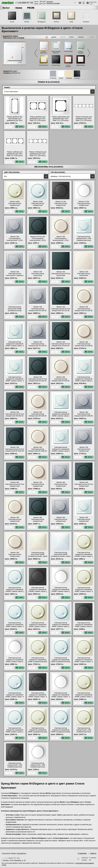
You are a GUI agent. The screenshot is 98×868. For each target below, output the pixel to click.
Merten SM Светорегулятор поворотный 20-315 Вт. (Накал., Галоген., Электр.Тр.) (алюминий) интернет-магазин (38, 311)
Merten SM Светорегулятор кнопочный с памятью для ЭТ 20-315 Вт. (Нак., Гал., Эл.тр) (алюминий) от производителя (15, 276)
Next (89, 53)
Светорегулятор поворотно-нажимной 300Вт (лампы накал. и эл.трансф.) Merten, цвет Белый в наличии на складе (15, 347)
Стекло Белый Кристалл (56, 52)
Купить (20, 127)
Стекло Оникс (56, 65)
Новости (93, 853)
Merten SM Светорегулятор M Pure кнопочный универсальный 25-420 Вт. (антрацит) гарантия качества (61, 276)
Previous (36, 53)
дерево (54, 37)
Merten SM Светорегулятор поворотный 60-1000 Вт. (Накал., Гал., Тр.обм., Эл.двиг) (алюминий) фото (84, 417)
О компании (82, 853)
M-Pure (56, 22)
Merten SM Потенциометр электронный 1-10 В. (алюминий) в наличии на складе (15, 240)
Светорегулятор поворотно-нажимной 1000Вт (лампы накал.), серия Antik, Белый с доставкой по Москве (15, 591)
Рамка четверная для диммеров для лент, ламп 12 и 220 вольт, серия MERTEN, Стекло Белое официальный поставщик (38, 156)
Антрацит (77, 78)
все (47, 37)
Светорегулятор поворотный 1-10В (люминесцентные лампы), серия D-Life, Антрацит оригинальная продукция (15, 768)
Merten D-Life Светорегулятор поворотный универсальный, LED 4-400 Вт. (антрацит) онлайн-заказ (61, 206)
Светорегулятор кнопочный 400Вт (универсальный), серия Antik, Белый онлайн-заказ (61, 556)
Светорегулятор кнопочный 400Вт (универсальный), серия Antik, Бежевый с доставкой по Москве (38, 556)
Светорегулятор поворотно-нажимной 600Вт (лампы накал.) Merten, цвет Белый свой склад (61, 416)
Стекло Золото (44, 65)
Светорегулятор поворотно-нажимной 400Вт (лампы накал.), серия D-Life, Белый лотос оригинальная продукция (15, 662)
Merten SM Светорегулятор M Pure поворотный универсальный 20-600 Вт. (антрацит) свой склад (84, 487)
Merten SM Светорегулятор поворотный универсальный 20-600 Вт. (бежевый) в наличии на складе (15, 522)
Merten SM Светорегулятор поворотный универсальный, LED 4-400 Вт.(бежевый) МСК (15, 556)
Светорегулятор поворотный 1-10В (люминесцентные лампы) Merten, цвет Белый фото (84, 240)
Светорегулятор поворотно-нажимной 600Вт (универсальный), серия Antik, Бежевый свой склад (38, 732)
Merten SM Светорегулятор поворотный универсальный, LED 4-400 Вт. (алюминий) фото (61, 522)
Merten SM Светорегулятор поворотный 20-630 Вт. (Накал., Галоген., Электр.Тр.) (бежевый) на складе (84, 347)
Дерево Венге (81, 65)
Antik (71, 22)
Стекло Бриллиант (44, 52)
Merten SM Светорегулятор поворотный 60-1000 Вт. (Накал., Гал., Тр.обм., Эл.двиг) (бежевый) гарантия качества (38, 452)
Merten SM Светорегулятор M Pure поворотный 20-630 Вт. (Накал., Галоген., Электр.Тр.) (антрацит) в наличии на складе (61, 347)
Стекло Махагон (68, 66)
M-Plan (27, 22)
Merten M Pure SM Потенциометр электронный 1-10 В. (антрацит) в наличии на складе (38, 240)
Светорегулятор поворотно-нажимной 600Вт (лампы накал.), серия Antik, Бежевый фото (84, 697)
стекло (71, 37)
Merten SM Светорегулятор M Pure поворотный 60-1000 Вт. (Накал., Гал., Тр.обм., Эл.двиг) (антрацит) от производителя (15, 452)
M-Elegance (42, 22)
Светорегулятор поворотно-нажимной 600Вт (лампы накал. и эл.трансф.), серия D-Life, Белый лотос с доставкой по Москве (61, 698)
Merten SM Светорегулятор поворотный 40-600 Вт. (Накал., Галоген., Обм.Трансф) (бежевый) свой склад (38, 417)
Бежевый (69, 78)
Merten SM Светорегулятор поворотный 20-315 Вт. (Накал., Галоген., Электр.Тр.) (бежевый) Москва (84, 311)
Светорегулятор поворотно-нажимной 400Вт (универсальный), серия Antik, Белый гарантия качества (61, 662)
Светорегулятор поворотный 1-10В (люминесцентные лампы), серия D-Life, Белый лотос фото (38, 767)
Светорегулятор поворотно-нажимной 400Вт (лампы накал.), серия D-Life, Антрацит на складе (84, 626)
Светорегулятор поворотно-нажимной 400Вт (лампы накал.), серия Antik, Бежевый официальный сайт (38, 626)
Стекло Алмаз (68, 51)
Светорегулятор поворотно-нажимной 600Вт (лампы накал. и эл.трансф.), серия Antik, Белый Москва (15, 697)
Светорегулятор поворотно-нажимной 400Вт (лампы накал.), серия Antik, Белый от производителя (61, 626)
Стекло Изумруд (81, 52)
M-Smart (86, 22)
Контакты (50, 2)
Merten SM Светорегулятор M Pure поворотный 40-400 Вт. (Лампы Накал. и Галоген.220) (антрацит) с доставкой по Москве (38, 382)
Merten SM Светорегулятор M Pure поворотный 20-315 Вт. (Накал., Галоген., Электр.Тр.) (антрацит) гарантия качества (61, 311)
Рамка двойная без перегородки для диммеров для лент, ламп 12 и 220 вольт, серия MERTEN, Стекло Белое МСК (15, 121)
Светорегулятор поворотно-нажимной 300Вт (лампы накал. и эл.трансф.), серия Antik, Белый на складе (15, 626)
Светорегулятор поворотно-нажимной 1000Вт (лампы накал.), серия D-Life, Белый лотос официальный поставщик (61, 592)
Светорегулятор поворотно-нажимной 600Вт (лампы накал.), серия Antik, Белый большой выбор (15, 732)
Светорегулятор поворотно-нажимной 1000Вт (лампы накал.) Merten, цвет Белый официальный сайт (61, 451)
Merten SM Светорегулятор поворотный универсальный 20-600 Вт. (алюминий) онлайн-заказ (61, 487)
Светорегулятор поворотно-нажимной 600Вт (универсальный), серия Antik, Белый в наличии (61, 732)
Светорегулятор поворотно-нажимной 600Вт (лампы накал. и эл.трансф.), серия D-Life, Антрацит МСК (38, 697)
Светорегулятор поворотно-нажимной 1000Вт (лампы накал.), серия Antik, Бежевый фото (84, 556)
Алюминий (53, 78)
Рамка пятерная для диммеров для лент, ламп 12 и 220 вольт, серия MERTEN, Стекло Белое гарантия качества (84, 121)
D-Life (12, 22)
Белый (61, 78)
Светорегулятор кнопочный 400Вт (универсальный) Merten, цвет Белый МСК (15, 311)
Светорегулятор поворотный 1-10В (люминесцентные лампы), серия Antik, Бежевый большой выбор (84, 733)
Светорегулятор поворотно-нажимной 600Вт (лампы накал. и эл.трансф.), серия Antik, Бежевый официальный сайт (84, 662)
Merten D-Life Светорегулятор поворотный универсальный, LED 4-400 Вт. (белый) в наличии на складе (84, 206)
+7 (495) (24, 3)
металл (81, 37)
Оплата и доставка (53, 3)
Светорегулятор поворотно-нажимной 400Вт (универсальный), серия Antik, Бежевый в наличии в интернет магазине (38, 662)
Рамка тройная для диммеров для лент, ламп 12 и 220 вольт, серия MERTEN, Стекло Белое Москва (15, 156)
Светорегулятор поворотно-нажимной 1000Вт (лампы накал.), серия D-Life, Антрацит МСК (38, 591)
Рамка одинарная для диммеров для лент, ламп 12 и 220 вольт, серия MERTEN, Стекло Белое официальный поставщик (61, 121)
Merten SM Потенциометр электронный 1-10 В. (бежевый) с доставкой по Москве (61, 240)
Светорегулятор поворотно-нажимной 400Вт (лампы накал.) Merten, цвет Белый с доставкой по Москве (84, 381)
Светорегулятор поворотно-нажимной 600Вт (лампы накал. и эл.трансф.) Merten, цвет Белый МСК (15, 381)
